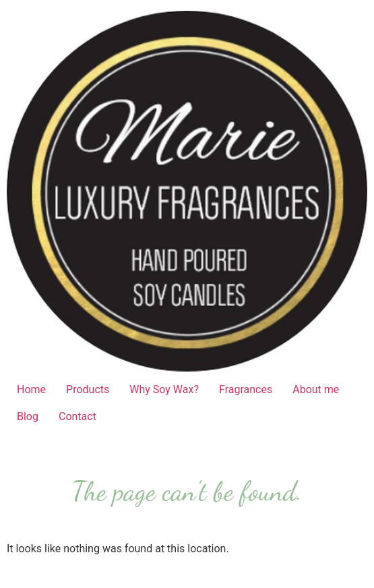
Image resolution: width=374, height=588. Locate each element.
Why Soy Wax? (164, 389)
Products (88, 389)
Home (31, 389)
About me (316, 389)
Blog (28, 416)
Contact (77, 416)
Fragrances (246, 389)
